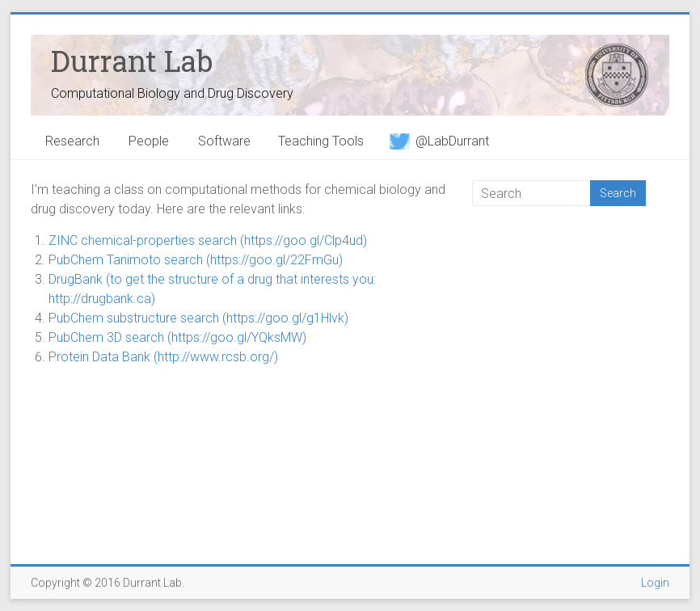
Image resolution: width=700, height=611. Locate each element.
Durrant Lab (132, 61)
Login (655, 583)
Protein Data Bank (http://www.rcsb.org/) (163, 357)
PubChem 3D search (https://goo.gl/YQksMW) (177, 337)
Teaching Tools (321, 141)
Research (72, 141)
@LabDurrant (439, 141)
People (149, 141)
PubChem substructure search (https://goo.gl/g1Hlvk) (198, 318)
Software (224, 141)
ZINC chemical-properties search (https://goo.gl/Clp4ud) (208, 240)
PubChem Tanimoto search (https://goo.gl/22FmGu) (196, 260)
